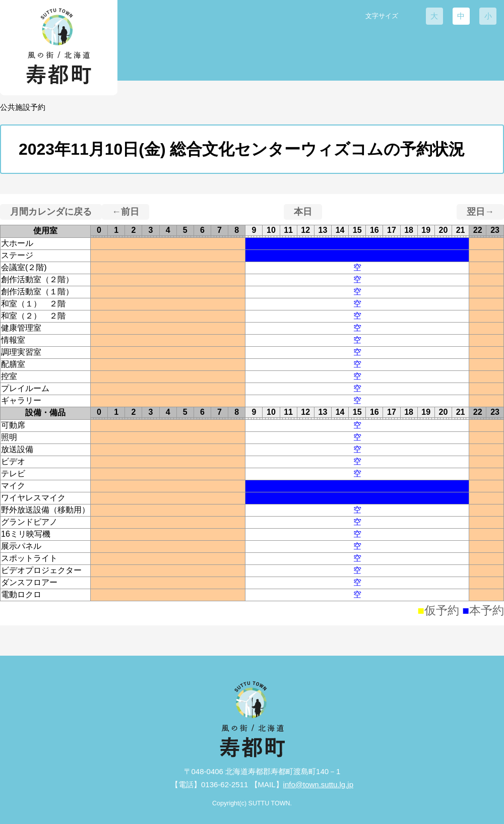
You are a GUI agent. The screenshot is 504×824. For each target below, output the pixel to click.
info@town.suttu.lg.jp (318, 784)
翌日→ (480, 212)
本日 (303, 212)
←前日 (125, 212)
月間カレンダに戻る (51, 212)
